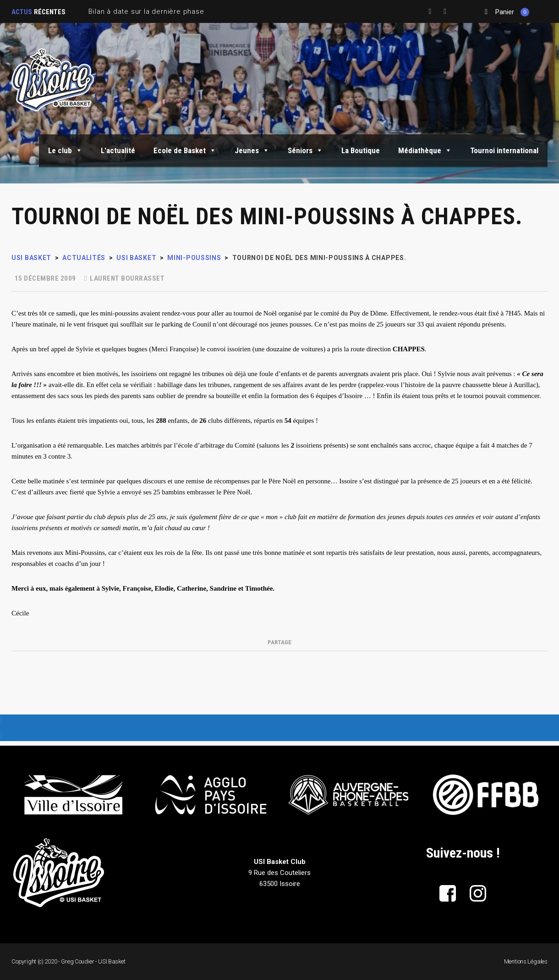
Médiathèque (425, 150)
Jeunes (252, 150)
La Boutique (361, 150)
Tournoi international (504, 150)
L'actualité (118, 150)
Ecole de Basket (185, 150)
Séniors (305, 150)
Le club (65, 150)
